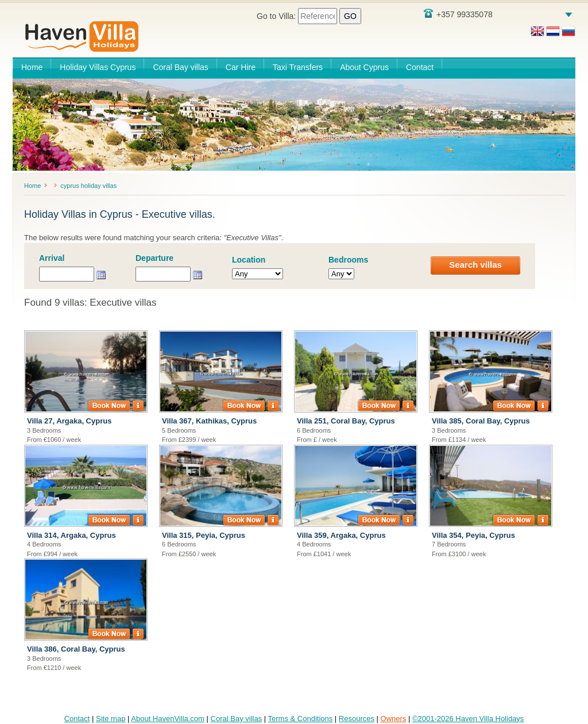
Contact (420, 67)
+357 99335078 (458, 14)
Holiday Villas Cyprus (98, 67)
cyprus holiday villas (88, 186)
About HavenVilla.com (168, 719)
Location (249, 260)
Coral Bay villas (180, 67)
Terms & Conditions (301, 719)
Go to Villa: (309, 16)
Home (32, 67)
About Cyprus (364, 67)
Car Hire (241, 67)
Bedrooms (348, 260)
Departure (154, 258)
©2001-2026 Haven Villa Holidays (468, 719)
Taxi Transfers (298, 67)
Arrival (52, 258)
